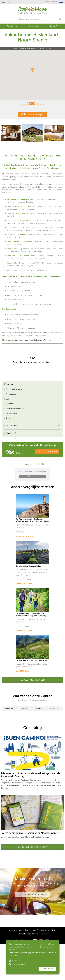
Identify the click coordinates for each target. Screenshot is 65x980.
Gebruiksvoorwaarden (46, 930)
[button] (2, 133)
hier (10, 340)
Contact (32, 477)
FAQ (27, 930)
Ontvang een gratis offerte (34, 895)
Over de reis (12, 26)
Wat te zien (12, 426)
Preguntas (33, 26)
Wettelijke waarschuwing (28, 934)
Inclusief (53, 26)
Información (12, 433)
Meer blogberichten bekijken (32, 847)
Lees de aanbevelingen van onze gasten (33, 700)
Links (33, 930)
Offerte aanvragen (33, 115)
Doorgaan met (47, 969)
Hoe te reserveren (16, 930)
